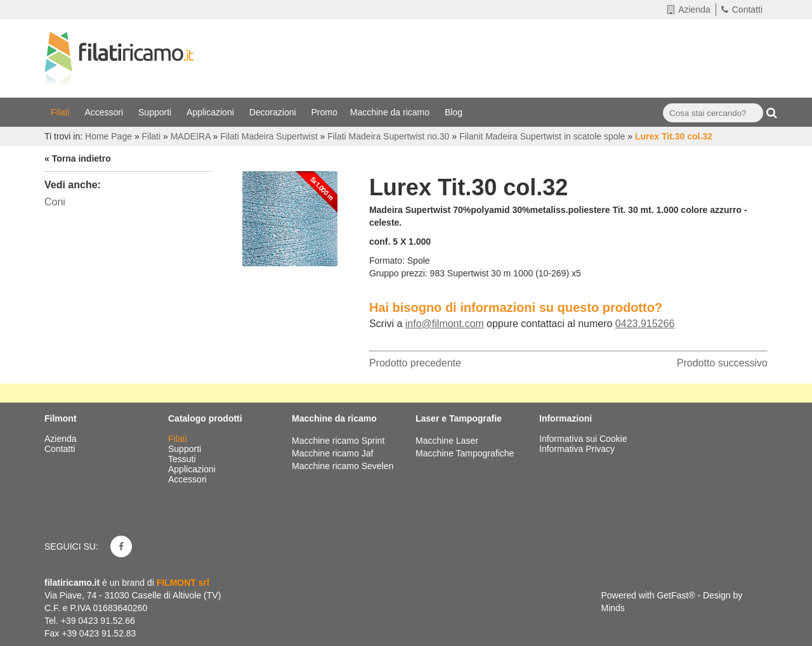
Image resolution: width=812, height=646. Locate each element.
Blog (455, 112)
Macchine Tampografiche (465, 453)
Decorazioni (274, 112)
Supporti (156, 112)
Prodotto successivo (722, 363)
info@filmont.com (445, 324)
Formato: (387, 261)
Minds (613, 608)
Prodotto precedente (415, 363)
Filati (61, 112)
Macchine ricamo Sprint (338, 441)
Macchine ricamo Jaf (332, 453)
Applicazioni (212, 112)
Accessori (105, 112)
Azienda (689, 10)
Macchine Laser (447, 441)
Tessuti (183, 459)
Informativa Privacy (577, 449)
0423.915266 (645, 324)
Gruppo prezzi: (398, 273)
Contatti (742, 10)
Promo (324, 112)
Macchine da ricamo (391, 112)
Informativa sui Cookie (583, 439)
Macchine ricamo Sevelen (343, 466)
